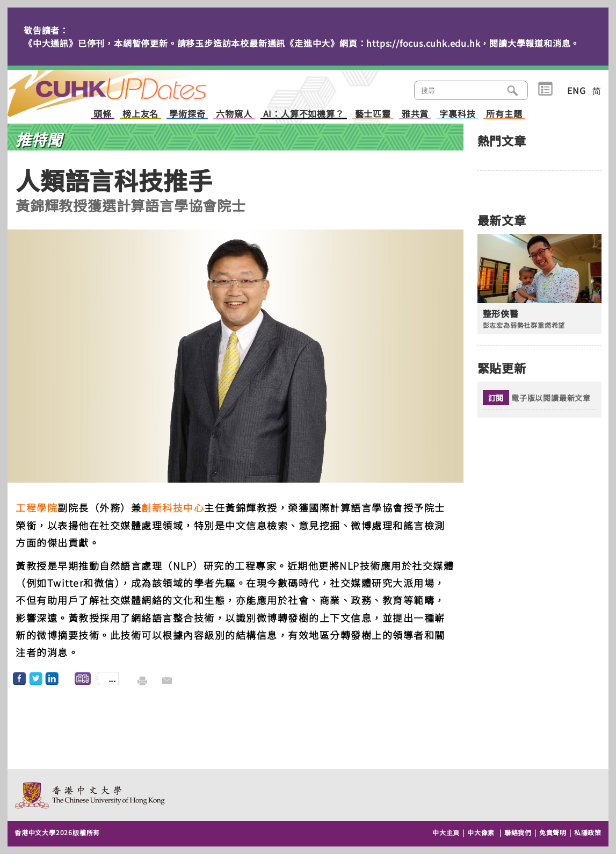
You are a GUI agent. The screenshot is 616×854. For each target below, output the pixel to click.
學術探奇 (187, 114)
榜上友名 (140, 114)
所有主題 (504, 114)
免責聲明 (553, 832)
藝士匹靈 (373, 114)
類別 (545, 89)
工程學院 (37, 507)
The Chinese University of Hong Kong (90, 795)
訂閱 (496, 398)
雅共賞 (415, 114)
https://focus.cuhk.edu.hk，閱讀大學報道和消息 (468, 43)
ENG (576, 90)
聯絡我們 (518, 832)
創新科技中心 (173, 507)
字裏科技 (457, 114)
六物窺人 (234, 114)
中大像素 (481, 832)
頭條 (103, 114)
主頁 (127, 86)
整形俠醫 (501, 314)
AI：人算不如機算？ (304, 114)
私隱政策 (588, 832)
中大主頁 (446, 832)
